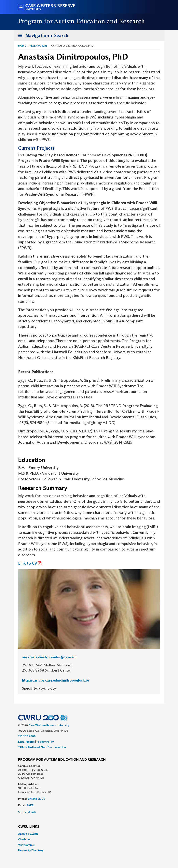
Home (22, 46)
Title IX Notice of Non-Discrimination (42, 747)
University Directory (31, 850)
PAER (30, 805)
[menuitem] (89, 834)
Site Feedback (27, 812)
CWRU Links (29, 827)
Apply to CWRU (28, 834)
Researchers (38, 46)
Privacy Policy (45, 742)
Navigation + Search (42, 36)
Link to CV (28, 563)
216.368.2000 (27, 736)
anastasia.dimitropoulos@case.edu (50, 657)
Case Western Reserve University (49, 725)
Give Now (24, 839)
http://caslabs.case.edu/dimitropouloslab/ (56, 680)
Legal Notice (26, 742)
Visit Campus (26, 845)
